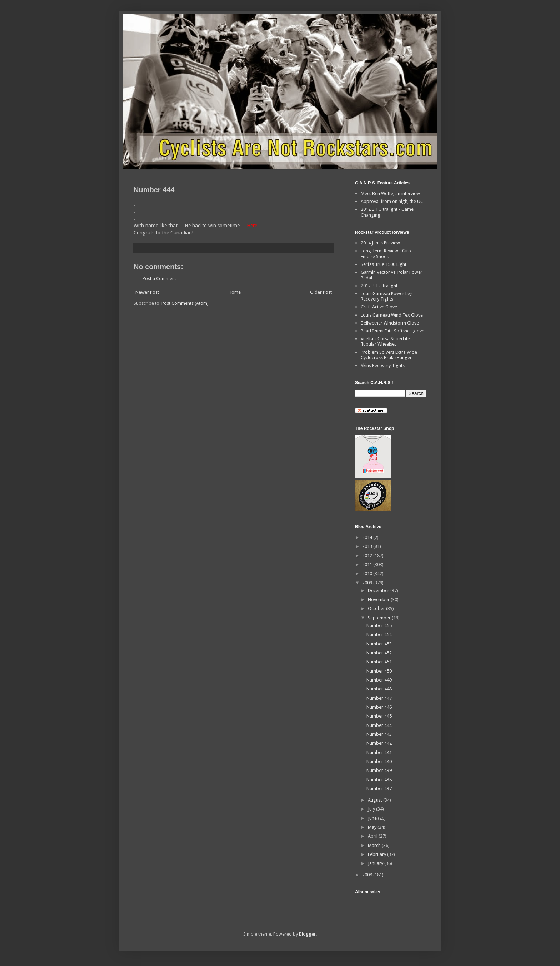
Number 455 (379, 626)
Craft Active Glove (379, 307)
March (375, 845)
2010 (368, 573)
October (377, 608)
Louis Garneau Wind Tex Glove (392, 315)
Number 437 (379, 789)
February (377, 854)
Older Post (321, 292)
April (373, 836)
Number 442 (379, 743)
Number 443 (379, 734)
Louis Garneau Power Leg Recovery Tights (387, 296)
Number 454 (379, 635)
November (379, 600)
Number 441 (379, 752)
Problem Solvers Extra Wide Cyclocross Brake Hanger (389, 355)
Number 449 (379, 680)
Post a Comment (159, 279)
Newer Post (147, 292)
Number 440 (379, 761)
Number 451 (379, 662)
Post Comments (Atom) (185, 303)
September (380, 618)
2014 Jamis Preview (380, 243)
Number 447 (379, 698)
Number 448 (379, 689)
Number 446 (379, 707)
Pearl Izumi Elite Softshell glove (392, 331)
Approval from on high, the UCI (393, 201)
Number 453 (379, 644)
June (373, 818)
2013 (368, 546)
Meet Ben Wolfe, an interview (390, 194)
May (373, 827)
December (379, 591)
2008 (368, 875)
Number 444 (379, 725)
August (376, 800)
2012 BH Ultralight (379, 286)
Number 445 (379, 716)
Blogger (307, 934)
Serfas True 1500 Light (384, 264)
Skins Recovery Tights (383, 365)
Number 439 (379, 770)
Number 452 (379, 653)
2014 (368, 537)
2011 (368, 564)
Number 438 (379, 780)
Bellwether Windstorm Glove (390, 323)
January (376, 863)
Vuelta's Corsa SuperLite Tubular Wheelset (385, 341)
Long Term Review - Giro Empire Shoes (386, 254)
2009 (368, 583)
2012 (368, 556)
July (372, 809)
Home (235, 292)
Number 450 (379, 671)
